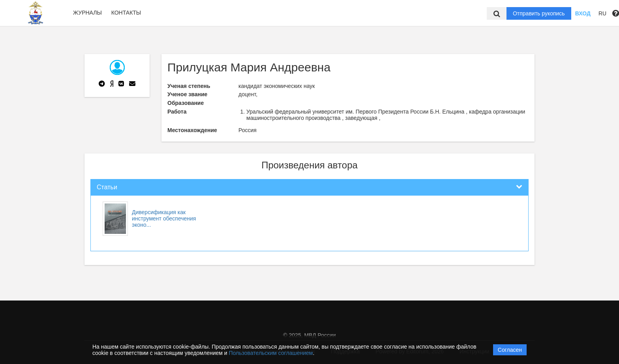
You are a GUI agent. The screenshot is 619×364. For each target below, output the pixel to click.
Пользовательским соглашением (271, 353)
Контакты (126, 13)
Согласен (510, 350)
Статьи (107, 187)
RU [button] (602, 13)
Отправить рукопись (539, 13)
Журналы (87, 13)
